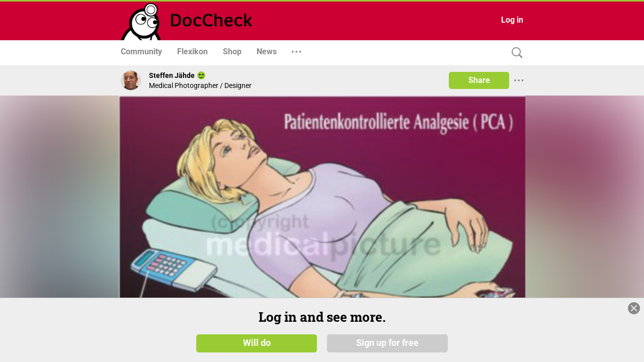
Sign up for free (387, 343)
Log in (512, 20)
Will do (257, 343)
